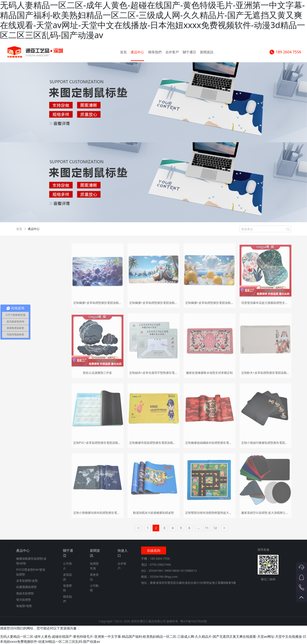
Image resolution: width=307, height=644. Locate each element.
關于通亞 (189, 52)
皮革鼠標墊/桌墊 (27, 581)
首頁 (123, 52)
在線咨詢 (154, 550)
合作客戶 (172, 52)
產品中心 (137, 52)
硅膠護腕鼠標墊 (26, 587)
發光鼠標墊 (24, 600)
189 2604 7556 (285, 52)
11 (207, 528)
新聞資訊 (207, 52)
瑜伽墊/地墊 (24, 606)
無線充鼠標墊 (25, 593)
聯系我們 (155, 52)
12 (215, 528)
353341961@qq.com (164, 577)
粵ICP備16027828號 (194, 621)
